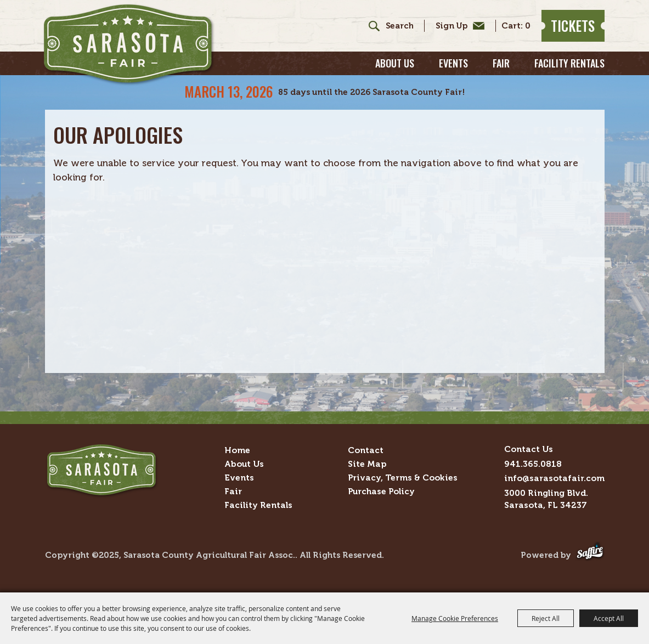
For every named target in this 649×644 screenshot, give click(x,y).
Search (370, 26)
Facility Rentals (569, 63)
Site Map (367, 464)
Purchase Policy (381, 491)
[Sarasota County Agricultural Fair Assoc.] (129, 45)
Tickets (573, 26)
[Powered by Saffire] (590, 555)
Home (237, 450)
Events (453, 63)
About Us (395, 63)
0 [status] (528, 26)
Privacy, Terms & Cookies (403, 478)
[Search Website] (399, 26)
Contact (366, 450)
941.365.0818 (533, 464)
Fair (501, 63)
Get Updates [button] (457, 26)
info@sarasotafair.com (554, 478)
